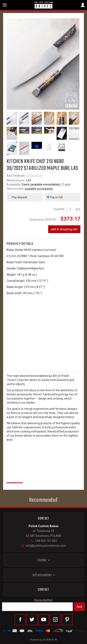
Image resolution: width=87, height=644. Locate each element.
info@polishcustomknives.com (43, 546)
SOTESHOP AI (50, 640)
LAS (29, 180)
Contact (44, 590)
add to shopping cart (64, 229)
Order (44, 560)
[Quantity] (71, 209)
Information (43, 575)
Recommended (43, 500)
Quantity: (59, 209)
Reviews (15, 478)
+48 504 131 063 (44, 541)
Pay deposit (18, 197)
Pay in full (55, 197)
